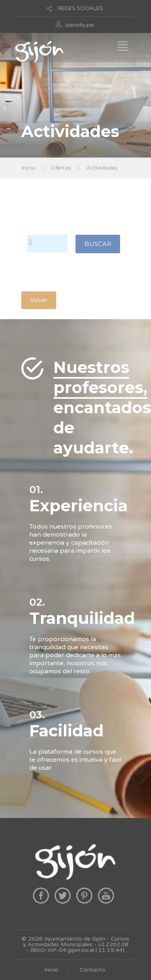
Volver (39, 300)
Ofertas (61, 168)
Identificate (80, 25)
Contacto (92, 970)
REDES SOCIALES (81, 8)
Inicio (28, 168)
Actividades (102, 168)
